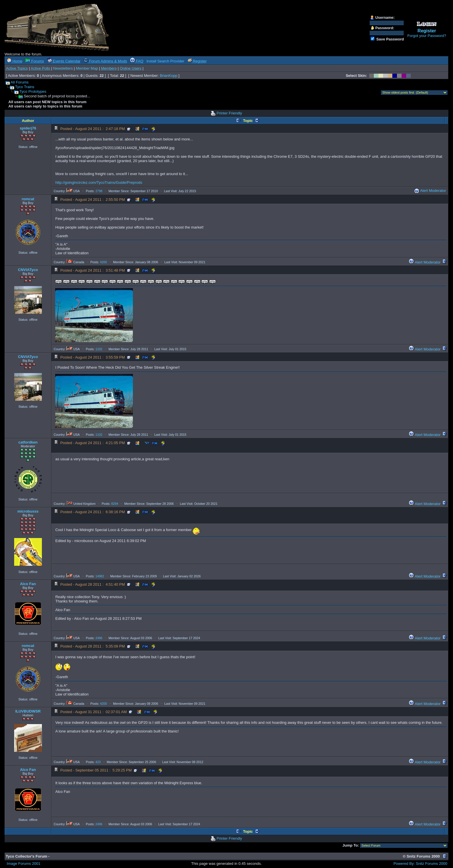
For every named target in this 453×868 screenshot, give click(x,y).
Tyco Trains (25, 87)
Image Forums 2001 (23, 864)
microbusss (28, 511)
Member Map (87, 68)
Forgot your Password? (427, 36)
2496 (99, 638)
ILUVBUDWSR (28, 711)
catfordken (28, 442)
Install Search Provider (165, 61)
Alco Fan (28, 584)
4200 (103, 262)
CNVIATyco (28, 270)
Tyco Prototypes (33, 91)
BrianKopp (169, 76)
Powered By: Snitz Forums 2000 (420, 864)
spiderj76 (28, 128)
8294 (115, 504)
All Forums (20, 82)
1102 (99, 349)
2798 (99, 191)
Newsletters (63, 68)
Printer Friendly (229, 113)
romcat (28, 199)
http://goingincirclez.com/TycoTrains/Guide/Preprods (99, 182)
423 (98, 762)
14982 (100, 576)
